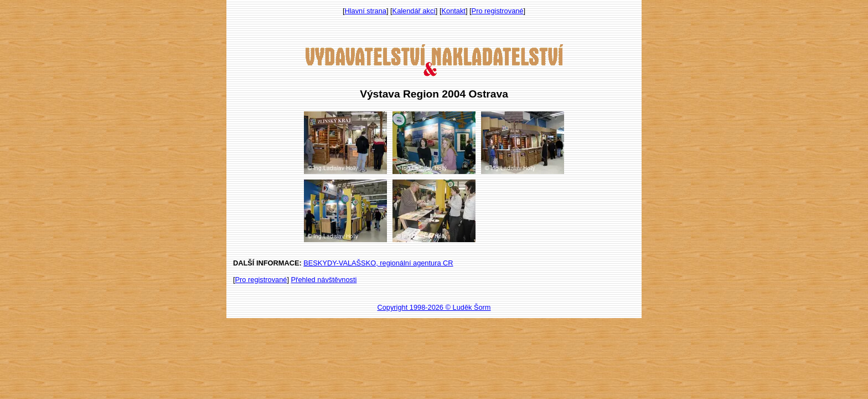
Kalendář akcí (414, 11)
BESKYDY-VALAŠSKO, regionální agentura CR (378, 263)
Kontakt (454, 11)
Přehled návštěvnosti (324, 280)
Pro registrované (498, 11)
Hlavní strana (366, 11)
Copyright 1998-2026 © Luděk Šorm (434, 307)
